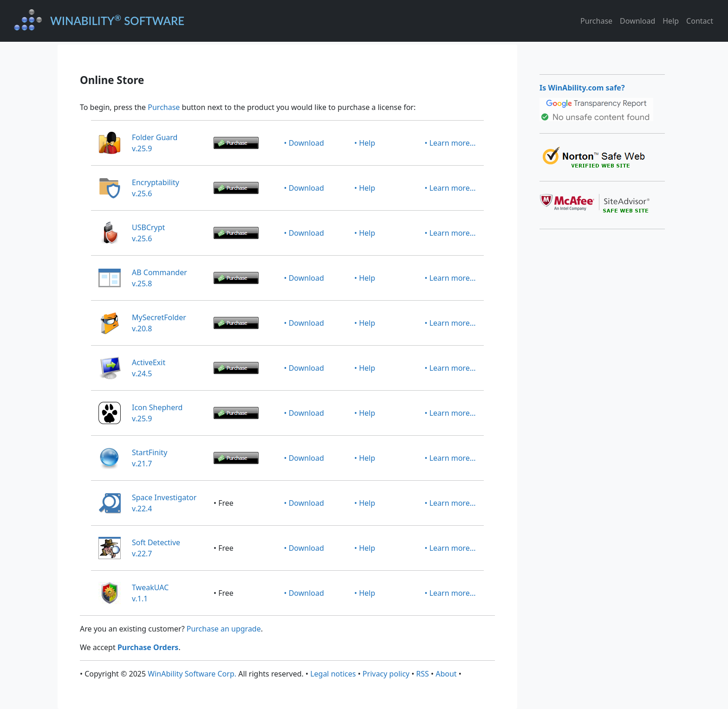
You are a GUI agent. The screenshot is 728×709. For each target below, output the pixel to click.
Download (637, 21)
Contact (700, 21)
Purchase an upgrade (224, 629)
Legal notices (333, 674)
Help (671, 21)
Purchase (596, 21)
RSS (422, 674)
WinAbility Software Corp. (192, 674)
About (446, 674)
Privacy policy (386, 674)
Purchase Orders (148, 647)
